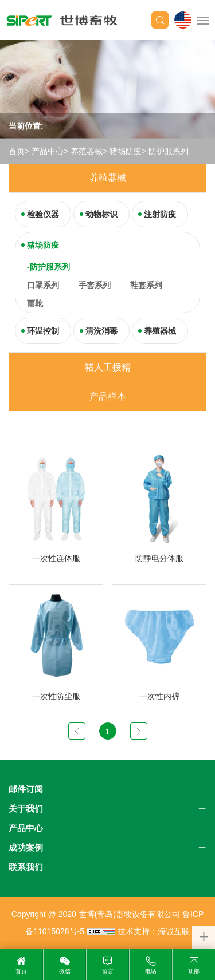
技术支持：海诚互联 (154, 931)
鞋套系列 (146, 285)
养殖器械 (87, 151)
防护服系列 (169, 151)
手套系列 (95, 285)
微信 (65, 971)
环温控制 (43, 331)
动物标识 (101, 214)
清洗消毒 (101, 331)
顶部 (194, 971)
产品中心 (48, 151)
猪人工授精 (108, 367)
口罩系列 (43, 285)
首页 (17, 151)
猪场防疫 (126, 151)
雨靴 (35, 303)
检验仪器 (43, 214)
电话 (151, 971)
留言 (108, 971)
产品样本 (108, 396)
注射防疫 (160, 214)
